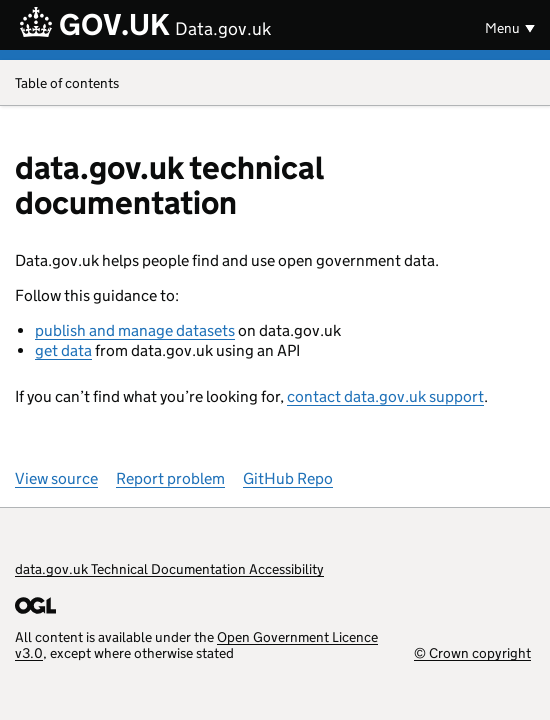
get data (63, 350)
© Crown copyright (472, 652)
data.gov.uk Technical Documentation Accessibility (169, 569)
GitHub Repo (288, 478)
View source (56, 478)
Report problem (170, 478)
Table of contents (275, 84)
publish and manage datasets (135, 330)
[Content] (275, 411)
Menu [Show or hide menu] (502, 28)
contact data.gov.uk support (385, 396)
